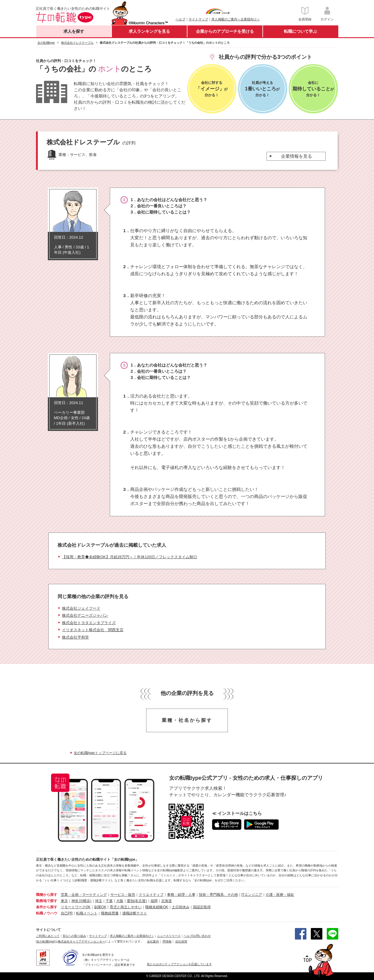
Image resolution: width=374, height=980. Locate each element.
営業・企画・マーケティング (84, 895)
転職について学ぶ (300, 31)
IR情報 (167, 941)
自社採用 (181, 941)
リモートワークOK (76, 907)
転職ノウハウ (47, 913)
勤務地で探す (47, 901)
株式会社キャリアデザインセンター (81, 941)
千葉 (109, 901)
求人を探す (74, 31)
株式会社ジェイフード (81, 608)
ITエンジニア (252, 895)
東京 (64, 901)
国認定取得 (202, 907)
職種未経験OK (157, 907)
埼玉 (99, 901)
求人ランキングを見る (149, 31)
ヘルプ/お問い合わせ (197, 936)
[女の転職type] (45, 941)
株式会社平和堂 (75, 637)
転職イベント (87, 913)
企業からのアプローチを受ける (225, 31)
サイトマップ (198, 19)
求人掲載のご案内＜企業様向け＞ (236, 19)
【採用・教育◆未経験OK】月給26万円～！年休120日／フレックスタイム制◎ (130, 557)
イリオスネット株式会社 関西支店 (93, 630)
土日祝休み (181, 907)
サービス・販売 (123, 895)
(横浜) (87, 901)
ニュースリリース (169, 936)
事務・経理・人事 (181, 895)
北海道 (166, 901)
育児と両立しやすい (126, 907)
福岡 (154, 901)
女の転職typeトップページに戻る (100, 753)
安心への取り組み (74, 936)
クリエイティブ (151, 895)
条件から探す (47, 907)
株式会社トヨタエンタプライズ (89, 623)
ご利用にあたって (48, 936)
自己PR (67, 913)
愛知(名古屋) (137, 901)
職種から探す (47, 895)
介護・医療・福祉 (280, 895)
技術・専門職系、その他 (218, 895)
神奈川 (77, 901)
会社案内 (153, 941)
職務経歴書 (110, 913)
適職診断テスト (135, 913)
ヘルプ (181, 19)
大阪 (120, 901)
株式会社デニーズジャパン (85, 615)
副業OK (100, 907)
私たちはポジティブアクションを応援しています (179, 964)
